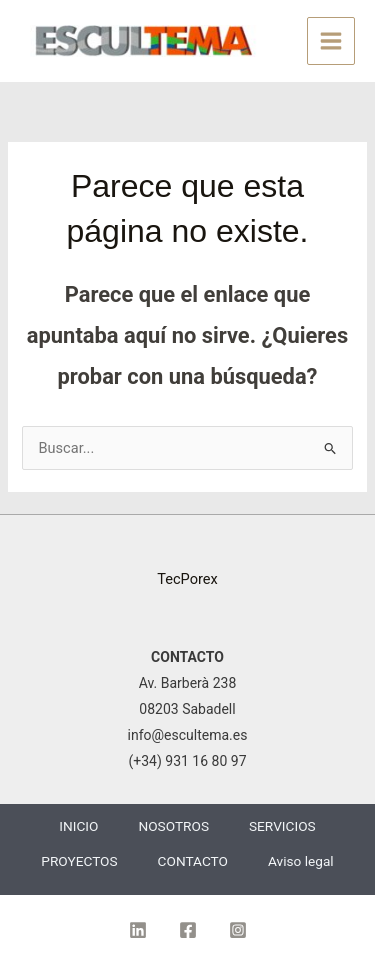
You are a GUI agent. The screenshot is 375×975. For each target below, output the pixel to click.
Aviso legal (301, 861)
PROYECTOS (79, 861)
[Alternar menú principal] (331, 41)
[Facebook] (188, 930)
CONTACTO (193, 861)
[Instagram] (238, 930)
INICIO (78, 826)
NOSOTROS (173, 826)
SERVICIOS (282, 826)
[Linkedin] (138, 930)
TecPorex (187, 579)
